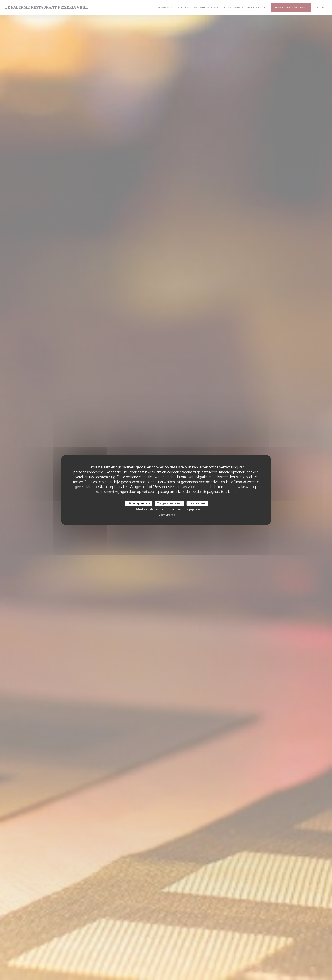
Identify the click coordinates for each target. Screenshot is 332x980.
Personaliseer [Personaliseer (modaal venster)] (197, 503)
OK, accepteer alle (139, 503)
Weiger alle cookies (170, 503)
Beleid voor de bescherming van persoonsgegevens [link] (168, 509)
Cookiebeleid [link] (167, 515)
